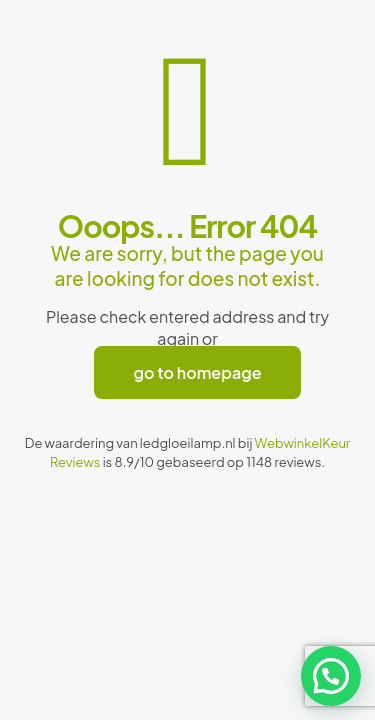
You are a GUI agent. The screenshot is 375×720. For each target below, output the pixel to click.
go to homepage (198, 372)
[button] (331, 676)
